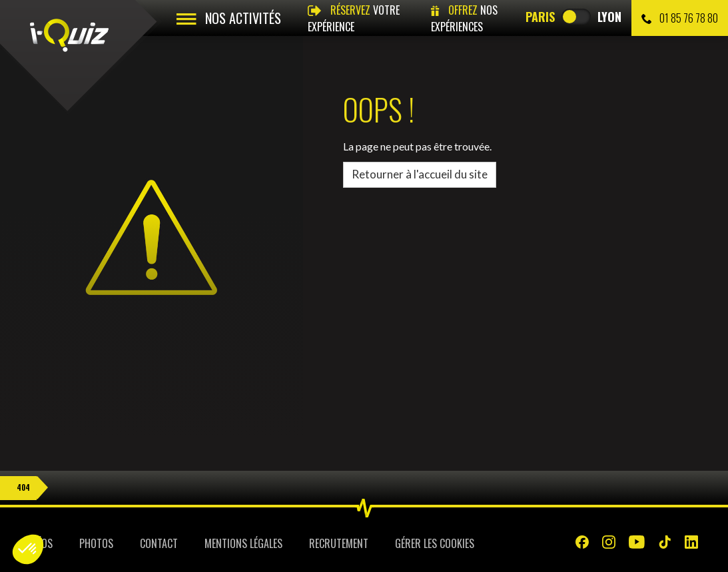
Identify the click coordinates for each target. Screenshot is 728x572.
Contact (159, 543)
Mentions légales (243, 543)
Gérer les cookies (435, 543)
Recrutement (339, 543)
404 (23, 487)
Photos (96, 543)
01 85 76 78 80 (680, 18)
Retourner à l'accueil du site (420, 174)
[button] (28, 549)
